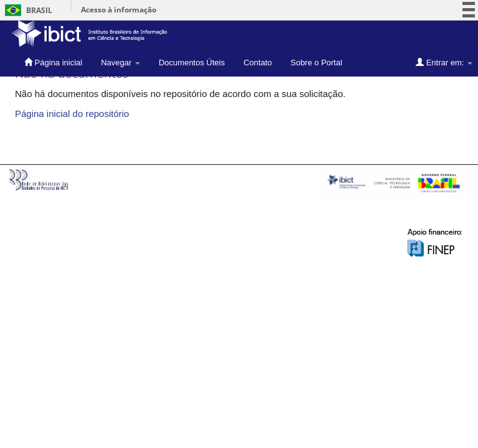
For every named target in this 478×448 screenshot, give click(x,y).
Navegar (120, 63)
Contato (258, 63)
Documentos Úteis (192, 63)
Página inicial (53, 62)
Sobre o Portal (316, 63)
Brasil (26, 10)
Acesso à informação (119, 10)
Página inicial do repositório (72, 114)
